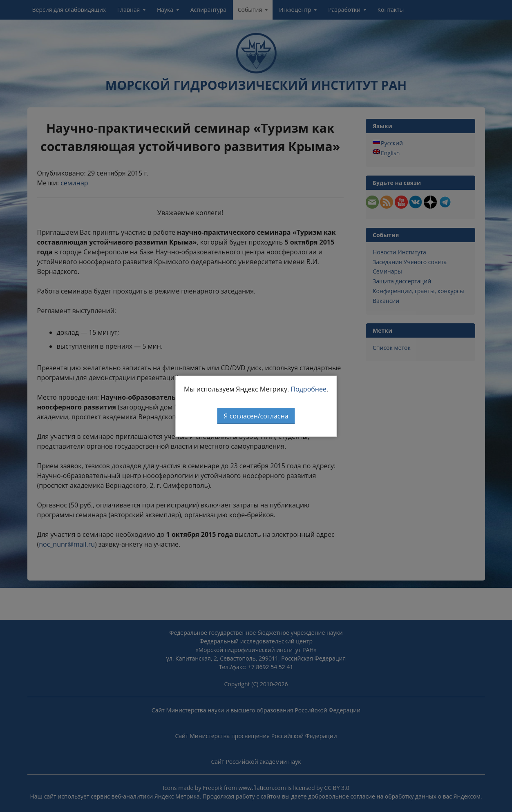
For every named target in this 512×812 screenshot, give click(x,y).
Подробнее (309, 389)
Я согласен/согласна (256, 416)
